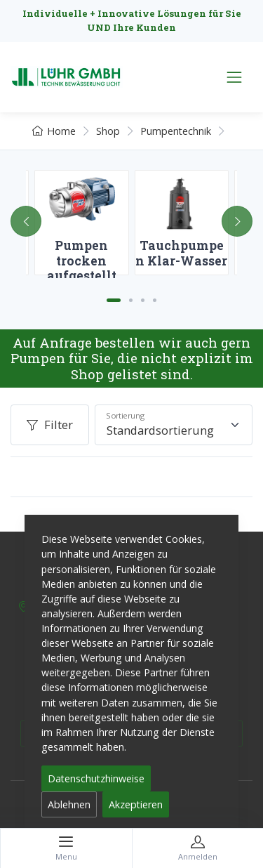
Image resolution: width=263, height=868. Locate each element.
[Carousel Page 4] (155, 300)
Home (54, 131)
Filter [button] (50, 425)
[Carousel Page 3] (143, 300)
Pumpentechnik (176, 131)
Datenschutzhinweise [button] (96, 778)
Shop (108, 131)
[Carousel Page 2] (131, 300)
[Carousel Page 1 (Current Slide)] (114, 300)
